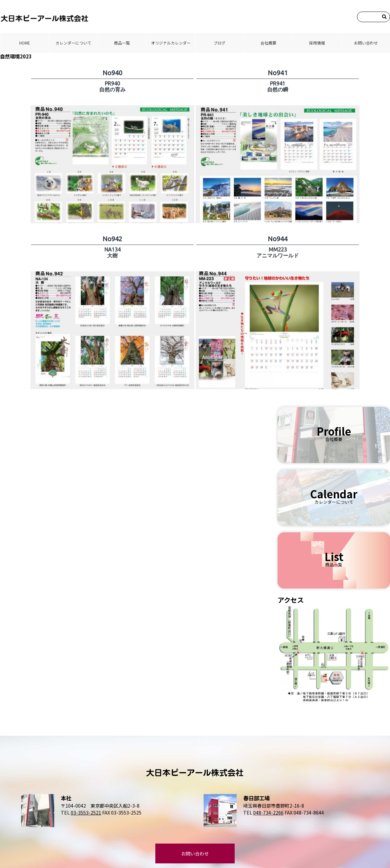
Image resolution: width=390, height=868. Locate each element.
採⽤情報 (317, 43)
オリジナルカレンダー (171, 43)
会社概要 (268, 43)
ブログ (219, 43)
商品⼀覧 (122, 43)
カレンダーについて (73, 43)
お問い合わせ (366, 43)
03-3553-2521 (86, 813)
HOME (25, 43)
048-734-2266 (268, 813)
